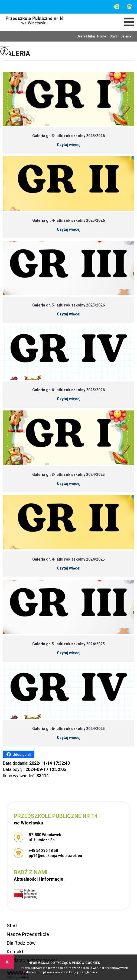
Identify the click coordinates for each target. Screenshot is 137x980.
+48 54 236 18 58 (129, 7)
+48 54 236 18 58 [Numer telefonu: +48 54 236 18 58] (43, 851)
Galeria (16, 54)
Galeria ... (126, 36)
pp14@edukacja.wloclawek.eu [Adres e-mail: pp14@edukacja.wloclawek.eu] (55, 856)
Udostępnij (19, 754)
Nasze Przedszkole (28, 934)
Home (102, 36)
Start (112, 36)
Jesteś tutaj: (87, 36)
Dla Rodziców (21, 943)
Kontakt (15, 952)
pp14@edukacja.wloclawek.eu (116, 7)
